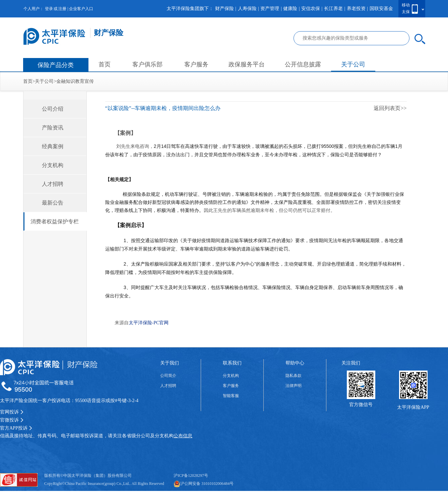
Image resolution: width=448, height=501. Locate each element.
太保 (406, 12)
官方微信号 (361, 405)
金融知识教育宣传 (75, 81)
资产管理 (270, 9)
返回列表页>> (390, 108)
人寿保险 (247, 9)
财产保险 (225, 9)
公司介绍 (53, 109)
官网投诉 (12, 412)
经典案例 (53, 146)
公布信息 (183, 436)
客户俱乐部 (147, 64)
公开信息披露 (303, 64)
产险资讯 (53, 128)
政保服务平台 (247, 64)
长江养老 (333, 9)
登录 (49, 9)
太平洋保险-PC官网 (149, 323)
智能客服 (231, 396)
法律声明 (294, 386)
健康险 (290, 9)
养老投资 (356, 9)
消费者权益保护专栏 (55, 221)
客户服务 (196, 64)
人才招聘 (53, 184)
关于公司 (353, 64)
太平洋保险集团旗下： (190, 9)
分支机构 (53, 165)
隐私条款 (294, 376)
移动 (406, 5)
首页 (105, 64)
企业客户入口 (81, 9)
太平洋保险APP (413, 407)
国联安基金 (381, 9)
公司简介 (168, 376)
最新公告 (53, 203)
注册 (62, 9)
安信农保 (311, 9)
